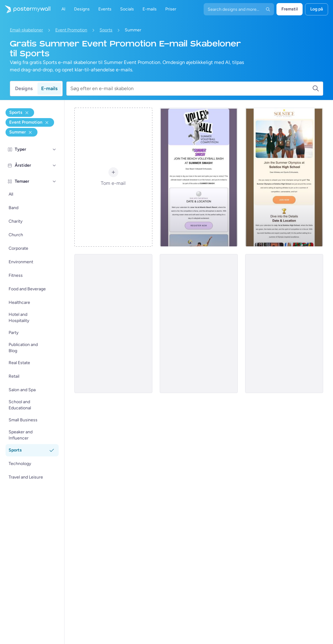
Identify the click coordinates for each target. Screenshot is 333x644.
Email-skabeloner (26, 30)
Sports (106, 30)
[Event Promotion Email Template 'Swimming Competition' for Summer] (284, 324)
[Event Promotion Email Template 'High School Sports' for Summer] (284, 177)
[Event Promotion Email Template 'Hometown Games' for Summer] (113, 324)
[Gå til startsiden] (25, 9)
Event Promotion (71, 30)
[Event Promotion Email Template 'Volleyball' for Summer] (199, 177)
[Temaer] (54, 181)
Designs (24, 88)
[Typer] (54, 149)
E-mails (49, 88)
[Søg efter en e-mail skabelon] (191, 89)
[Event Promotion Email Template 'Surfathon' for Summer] (199, 324)
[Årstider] (54, 165)
